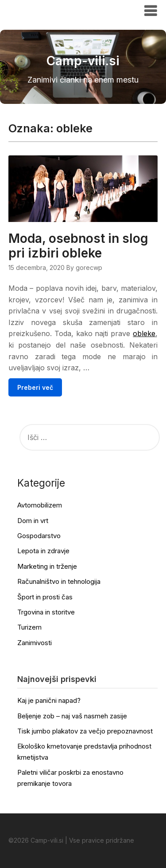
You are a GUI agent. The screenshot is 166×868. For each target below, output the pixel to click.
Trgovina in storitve (46, 612)
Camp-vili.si (36, 10)
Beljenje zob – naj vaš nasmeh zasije (72, 716)
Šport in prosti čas (45, 597)
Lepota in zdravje (43, 551)
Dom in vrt (33, 521)
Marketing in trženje (47, 566)
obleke (144, 333)
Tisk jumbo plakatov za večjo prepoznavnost (85, 731)
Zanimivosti (35, 643)
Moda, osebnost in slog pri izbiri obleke (78, 246)
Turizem (29, 627)
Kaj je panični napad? (49, 700)
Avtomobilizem (40, 505)
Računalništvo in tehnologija (59, 581)
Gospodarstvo (39, 536)
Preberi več (35, 387)
